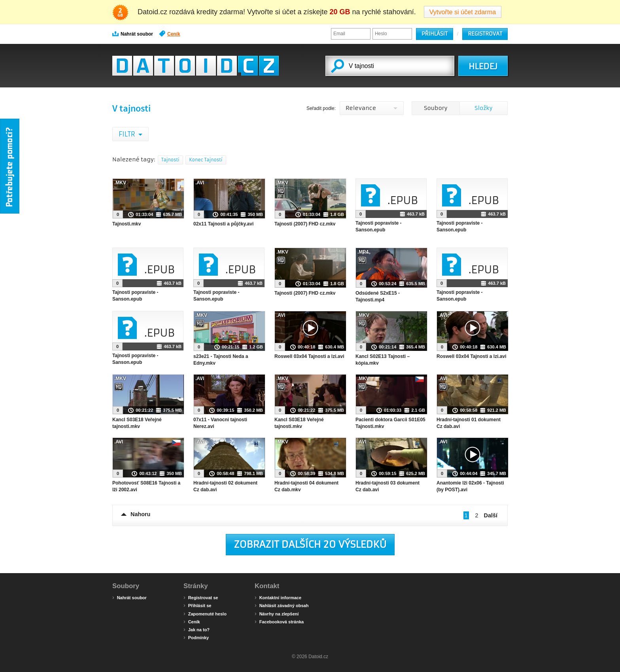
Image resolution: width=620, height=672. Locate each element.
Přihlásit (435, 34)
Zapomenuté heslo (205, 613)
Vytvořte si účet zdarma (463, 12)
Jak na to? (197, 629)
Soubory (436, 108)
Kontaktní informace (278, 597)
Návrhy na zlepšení (277, 613)
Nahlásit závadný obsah (282, 605)
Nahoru (140, 514)
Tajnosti (170, 160)
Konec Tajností (206, 160)
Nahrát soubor (133, 34)
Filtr (128, 134)
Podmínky (196, 637)
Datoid (196, 66)
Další (491, 515)
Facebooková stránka (279, 621)
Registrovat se (201, 597)
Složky (483, 108)
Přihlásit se (197, 605)
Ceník (170, 34)
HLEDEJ (483, 66)
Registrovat (485, 34)
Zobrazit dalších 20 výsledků (310, 545)
